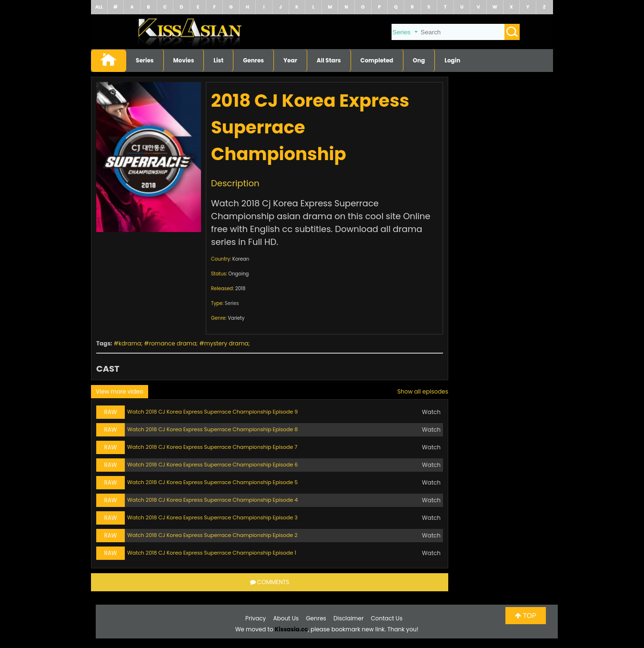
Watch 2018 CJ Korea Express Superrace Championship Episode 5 (212, 482)
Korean (241, 259)
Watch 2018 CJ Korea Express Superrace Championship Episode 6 (212, 465)
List (218, 60)
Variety (236, 318)
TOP (526, 616)
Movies (184, 60)
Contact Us (387, 618)
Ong (419, 60)
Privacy (256, 618)
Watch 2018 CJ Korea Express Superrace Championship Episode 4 (212, 500)
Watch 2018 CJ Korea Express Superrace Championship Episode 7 (212, 447)
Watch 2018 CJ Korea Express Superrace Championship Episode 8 (212, 429)
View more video (120, 391)
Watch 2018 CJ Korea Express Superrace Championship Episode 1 (212, 553)
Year (290, 60)
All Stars (329, 60)
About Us (286, 618)
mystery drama (226, 343)
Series (145, 60)
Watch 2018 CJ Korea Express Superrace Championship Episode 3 (212, 517)
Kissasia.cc (292, 629)
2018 (241, 289)
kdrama (130, 343)
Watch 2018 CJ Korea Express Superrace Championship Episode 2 (212, 535)
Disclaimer (348, 618)
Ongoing (238, 274)
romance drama (173, 343)
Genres (253, 60)
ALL (99, 7)
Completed (377, 60)
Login (452, 60)
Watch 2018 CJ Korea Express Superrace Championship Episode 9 (212, 412)
